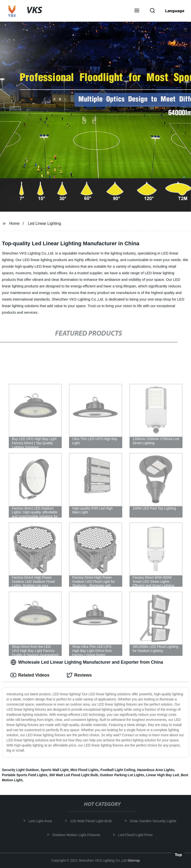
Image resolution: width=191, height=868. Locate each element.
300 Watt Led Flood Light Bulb (74, 775)
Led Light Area (42, 821)
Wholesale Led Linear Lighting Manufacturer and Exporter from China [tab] (87, 662)
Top (178, 855)
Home (14, 223)
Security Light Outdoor (20, 770)
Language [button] (175, 11)
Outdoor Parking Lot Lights (122, 775)
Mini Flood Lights (85, 770)
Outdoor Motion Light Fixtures (78, 835)
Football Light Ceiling (118, 770)
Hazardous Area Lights (156, 770)
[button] (137, 11)
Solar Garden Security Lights (155, 821)
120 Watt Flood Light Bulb (93, 821)
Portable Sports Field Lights (25, 775)
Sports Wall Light (55, 770)
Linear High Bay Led (162, 775)
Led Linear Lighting (44, 223)
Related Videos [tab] (30, 675)
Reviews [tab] (79, 675)
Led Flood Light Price (137, 835)
